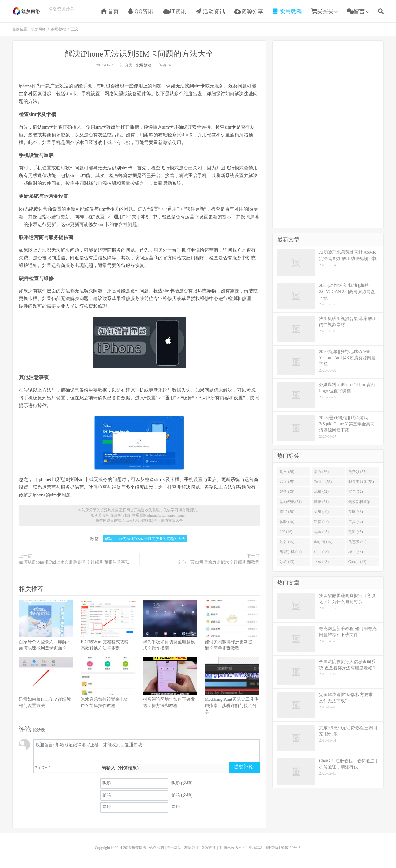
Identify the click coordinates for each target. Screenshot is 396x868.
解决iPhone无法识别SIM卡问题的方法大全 (139, 54)
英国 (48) (356, 512)
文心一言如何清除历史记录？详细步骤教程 (218, 562)
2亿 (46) (286, 532)
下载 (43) (321, 562)
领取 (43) (287, 562)
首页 (110, 11)
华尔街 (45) (323, 542)
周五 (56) (321, 472)
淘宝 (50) (287, 512)
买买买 (322, 11)
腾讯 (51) (321, 502)
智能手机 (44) (291, 552)
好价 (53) (287, 491)
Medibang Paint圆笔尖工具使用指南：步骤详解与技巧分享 (232, 706)
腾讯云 (229, 848)
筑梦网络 (27, 11)
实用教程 (287, 11)
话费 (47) (321, 522)
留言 (356, 11)
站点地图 (157, 848)
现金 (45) (321, 532)
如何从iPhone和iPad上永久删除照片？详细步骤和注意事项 (74, 562)
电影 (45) (356, 532)
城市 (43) (356, 552)
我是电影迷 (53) (361, 482)
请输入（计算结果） (122, 768)
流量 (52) (321, 491)
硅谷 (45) (287, 542)
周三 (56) (287, 472)
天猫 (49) (321, 512)
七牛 (243, 848)
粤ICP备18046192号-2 (283, 848)
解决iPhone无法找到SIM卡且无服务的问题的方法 (145, 539)
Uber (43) (321, 552)
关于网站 (174, 848)
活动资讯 (210, 11)
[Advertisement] (328, 134)
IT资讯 (175, 11)
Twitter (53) (323, 482)
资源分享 (249, 11)
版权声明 (209, 848)
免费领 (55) (357, 472)
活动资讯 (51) (291, 502)
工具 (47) (356, 522)
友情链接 (192, 848)
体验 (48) (287, 522)
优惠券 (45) (357, 542)
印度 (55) (287, 482)
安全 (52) (356, 491)
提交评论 (244, 767)
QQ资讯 (141, 11)
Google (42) (357, 562)
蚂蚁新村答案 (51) (359, 503)
